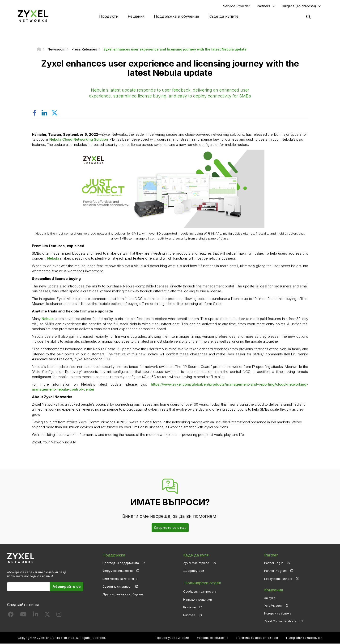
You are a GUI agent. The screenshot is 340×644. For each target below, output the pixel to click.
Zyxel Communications (280, 622)
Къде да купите (223, 17)
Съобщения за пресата (200, 591)
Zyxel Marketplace (196, 564)
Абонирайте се (67, 587)
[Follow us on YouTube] (23, 616)
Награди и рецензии (198, 598)
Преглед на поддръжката (121, 564)
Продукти (109, 17)
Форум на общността (118, 571)
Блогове (189, 614)
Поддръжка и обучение (176, 17)
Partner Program (275, 571)
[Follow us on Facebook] (11, 616)
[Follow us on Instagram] (59, 616)
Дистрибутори (194, 571)
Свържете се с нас (170, 528)
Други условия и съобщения (123, 595)
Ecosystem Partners (278, 579)
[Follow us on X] (47, 616)
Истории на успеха (278, 614)
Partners (263, 6)
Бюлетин (189, 606)
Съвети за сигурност (117, 587)
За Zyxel (270, 598)
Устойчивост (273, 606)
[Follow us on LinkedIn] (36, 616)
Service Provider (237, 6)
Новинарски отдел (201, 583)
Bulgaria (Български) (299, 6)
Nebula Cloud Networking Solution (79, 140)
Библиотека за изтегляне (120, 579)
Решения (136, 17)
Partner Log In (274, 564)
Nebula (53, 259)
